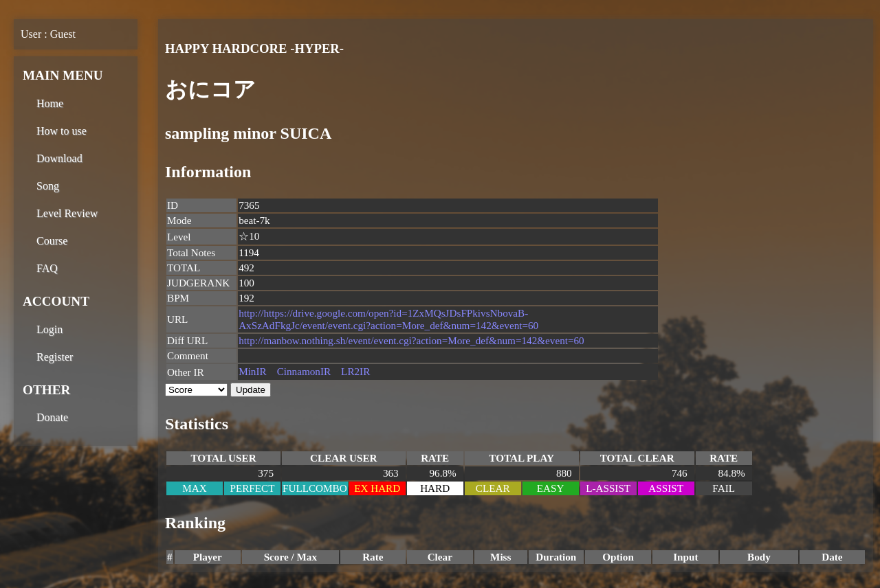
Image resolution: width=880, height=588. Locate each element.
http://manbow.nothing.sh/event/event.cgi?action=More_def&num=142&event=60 (411, 340)
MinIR (253, 371)
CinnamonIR (304, 371)
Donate (52, 417)
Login (49, 329)
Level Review (67, 213)
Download (59, 158)
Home (50, 103)
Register (55, 357)
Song (48, 186)
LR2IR (355, 371)
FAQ (47, 268)
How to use (62, 131)
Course (52, 241)
